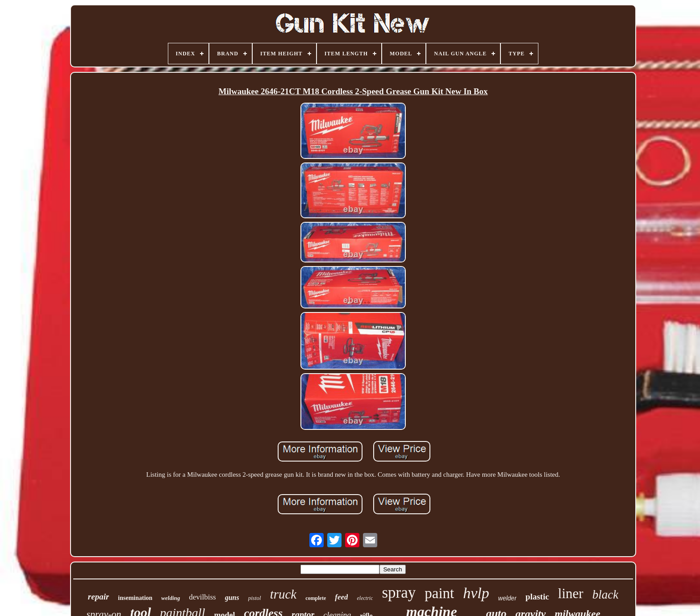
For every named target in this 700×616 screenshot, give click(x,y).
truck (283, 594)
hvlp (476, 593)
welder (507, 598)
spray (399, 593)
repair (99, 597)
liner (571, 593)
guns (232, 597)
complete (316, 598)
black (605, 595)
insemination (135, 598)
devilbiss (202, 597)
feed (341, 597)
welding (171, 598)
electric (365, 598)
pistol (255, 598)
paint (439, 593)
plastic (537, 597)
